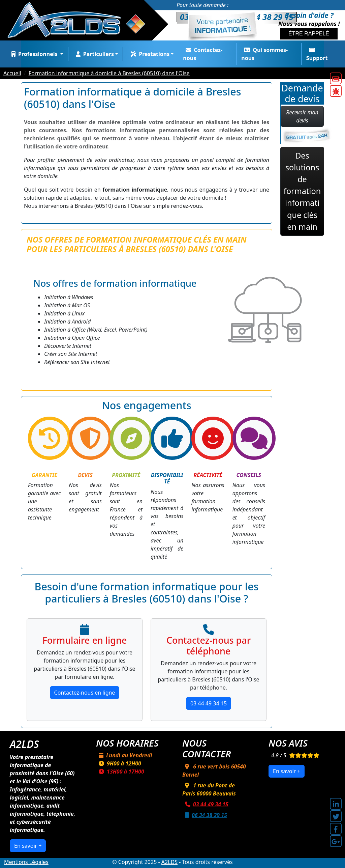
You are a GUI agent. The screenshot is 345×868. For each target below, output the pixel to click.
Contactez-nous (203, 54)
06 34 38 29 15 (205, 815)
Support (317, 54)
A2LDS (169, 862)
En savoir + (28, 846)
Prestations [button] (149, 54)
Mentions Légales (26, 862)
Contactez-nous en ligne (85, 693)
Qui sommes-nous (264, 54)
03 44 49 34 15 (209, 703)
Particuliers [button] (93, 54)
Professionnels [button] (34, 54)
